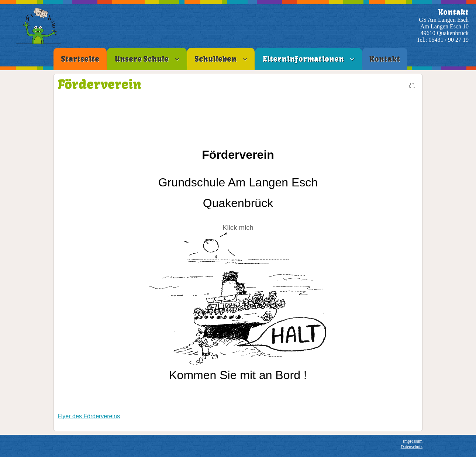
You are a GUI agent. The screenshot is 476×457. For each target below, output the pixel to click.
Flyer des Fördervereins (89, 416)
